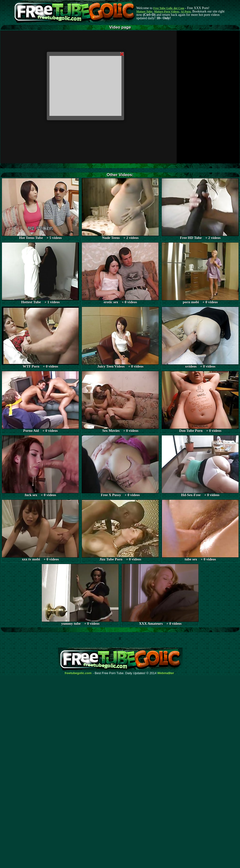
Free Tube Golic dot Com (169, 8)
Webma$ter (166, 673)
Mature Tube (144, 12)
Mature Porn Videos (167, 12)
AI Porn (186, 12)
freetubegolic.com (78, 673)
